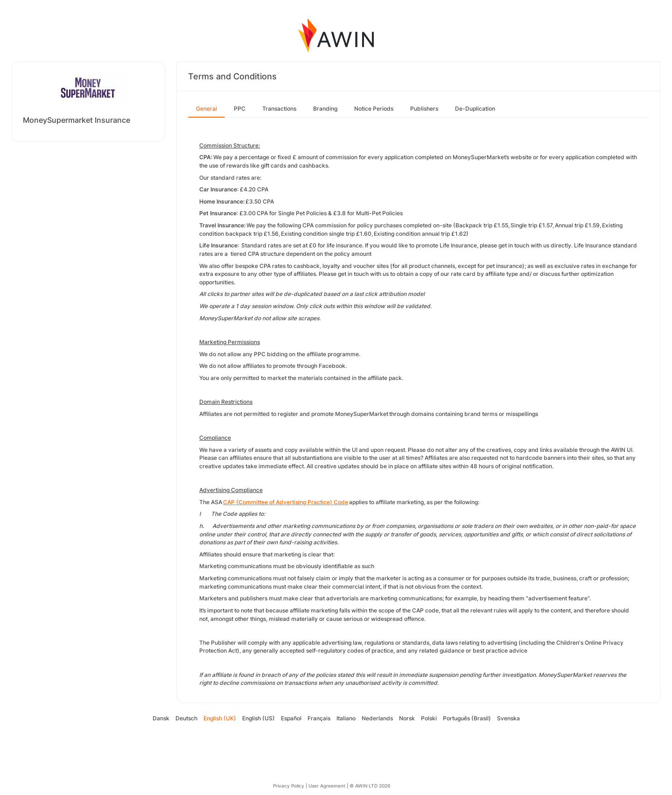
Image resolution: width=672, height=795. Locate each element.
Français (319, 718)
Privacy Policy (289, 786)
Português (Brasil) (467, 718)
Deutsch (186, 718)
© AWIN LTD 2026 (370, 786)
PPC (240, 109)
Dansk (161, 718)
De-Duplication (475, 109)
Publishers (424, 109)
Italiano (346, 718)
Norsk (407, 718)
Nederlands (377, 718)
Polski (429, 718)
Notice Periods (374, 109)
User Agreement (327, 786)
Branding (325, 109)
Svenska (508, 718)
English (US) (259, 718)
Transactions (279, 109)
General (206, 109)
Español (291, 718)
